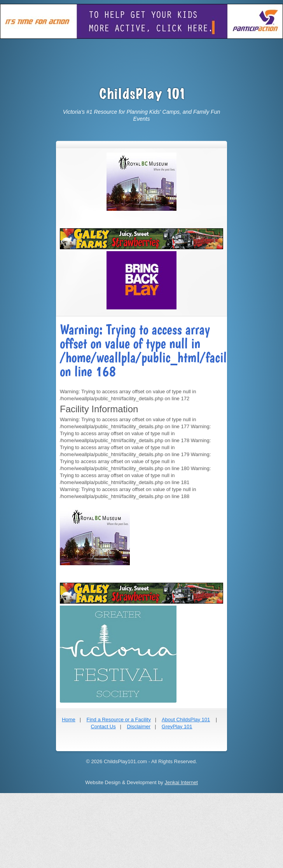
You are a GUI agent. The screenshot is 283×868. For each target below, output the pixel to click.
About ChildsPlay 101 (186, 720)
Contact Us (103, 727)
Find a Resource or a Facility (118, 720)
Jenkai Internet (181, 782)
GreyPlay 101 (177, 727)
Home (69, 720)
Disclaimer (139, 727)
